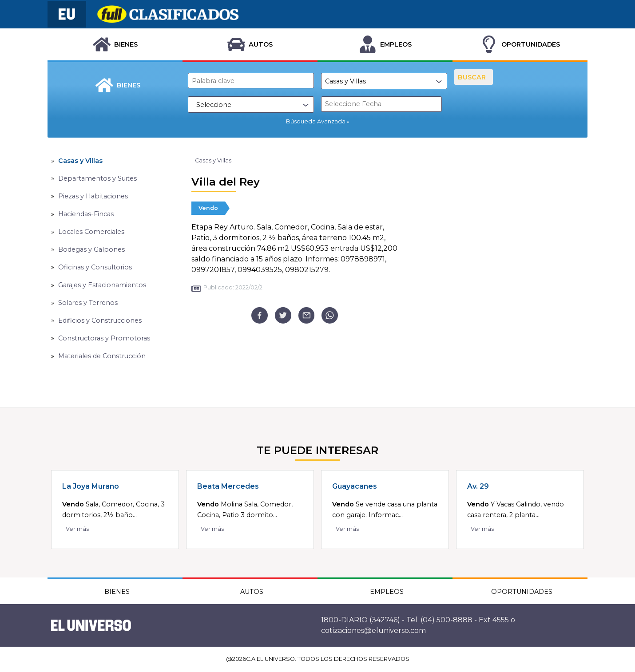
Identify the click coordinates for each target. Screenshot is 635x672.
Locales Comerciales (91, 232)
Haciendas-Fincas (86, 214)
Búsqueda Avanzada (316, 121)
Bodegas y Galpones (91, 249)
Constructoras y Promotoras (104, 338)
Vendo (208, 208)
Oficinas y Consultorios (95, 267)
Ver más (77, 529)
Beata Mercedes (228, 486)
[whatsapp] (330, 315)
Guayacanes (355, 486)
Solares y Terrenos (88, 303)
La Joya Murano (91, 486)
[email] (307, 315)
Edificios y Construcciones (100, 320)
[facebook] (260, 315)
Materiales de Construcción (102, 356)
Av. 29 (478, 486)
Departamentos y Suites (97, 178)
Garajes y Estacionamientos (102, 285)
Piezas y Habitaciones (93, 196)
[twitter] (283, 315)
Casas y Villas (80, 161)
